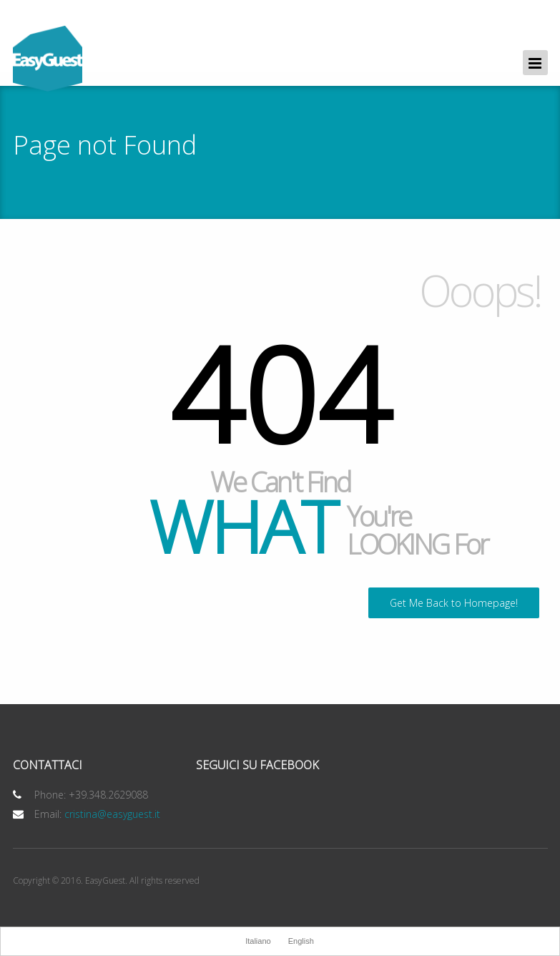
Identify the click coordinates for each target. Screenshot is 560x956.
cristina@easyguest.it (112, 814)
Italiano (258, 941)
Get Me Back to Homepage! (454, 603)
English (301, 941)
